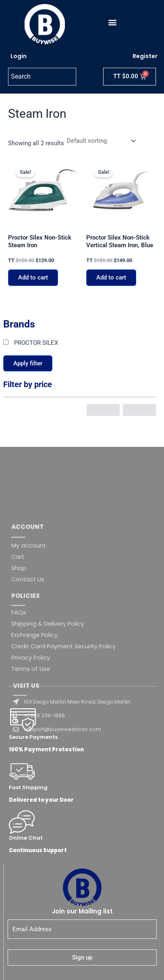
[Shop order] (101, 141)
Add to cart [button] (33, 277)
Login (19, 56)
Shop (19, 674)
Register (145, 56)
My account (29, 651)
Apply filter (28, 363)
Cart (18, 663)
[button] (112, 22)
